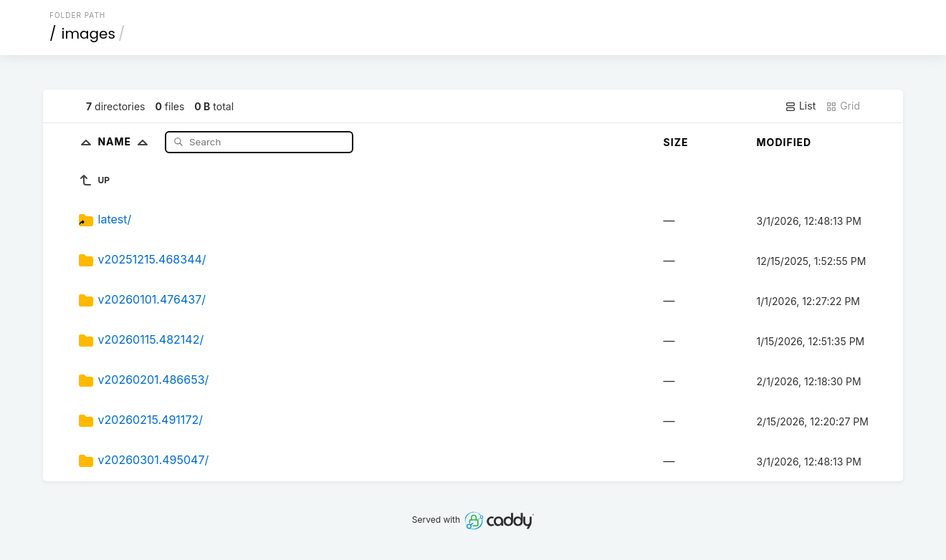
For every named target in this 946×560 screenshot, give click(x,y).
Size (676, 142)
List (800, 106)
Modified (784, 142)
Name (126, 141)
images (89, 34)
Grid (843, 106)
